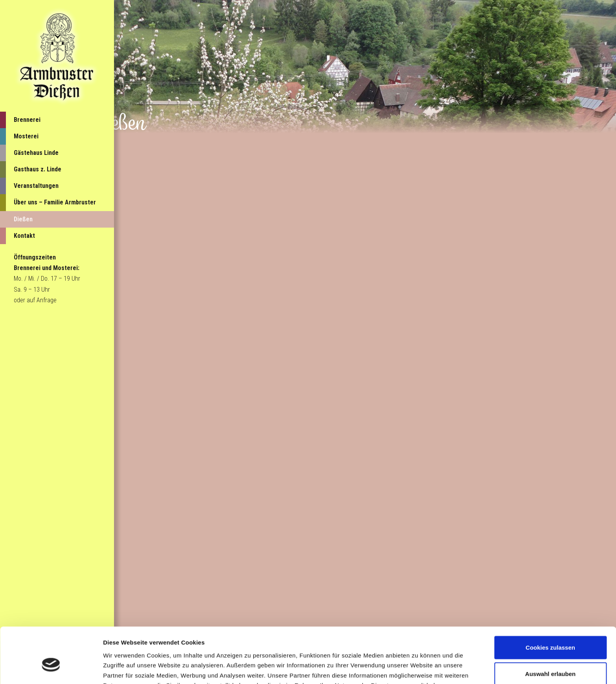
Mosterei (26, 136)
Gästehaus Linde (36, 153)
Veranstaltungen (36, 186)
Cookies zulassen (550, 604)
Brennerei (27, 120)
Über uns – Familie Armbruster (55, 202)
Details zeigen (418, 668)
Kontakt (24, 236)
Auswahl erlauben (550, 631)
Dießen (23, 219)
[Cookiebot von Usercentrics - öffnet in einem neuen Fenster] (51, 669)
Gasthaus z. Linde (38, 169)
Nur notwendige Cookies (550, 657)
